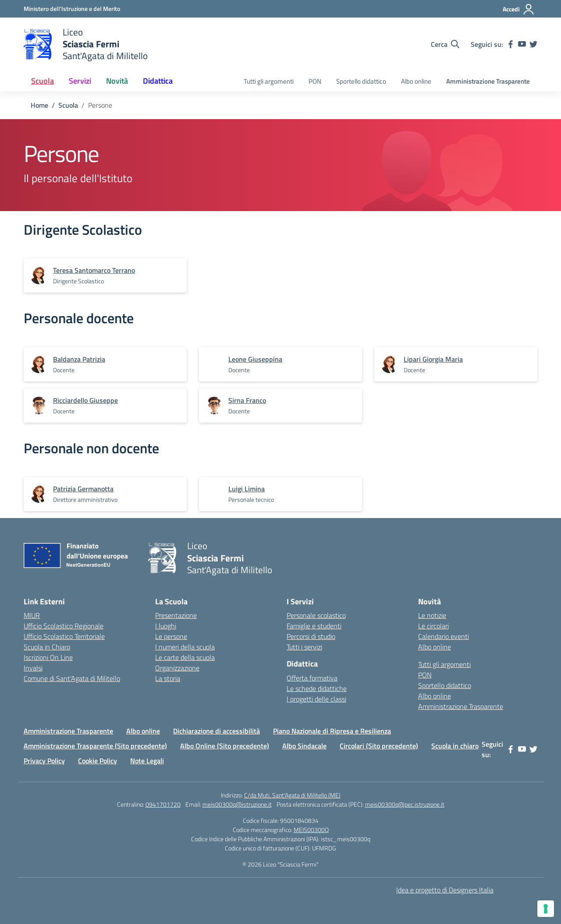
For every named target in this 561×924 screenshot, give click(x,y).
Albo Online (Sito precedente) (225, 746)
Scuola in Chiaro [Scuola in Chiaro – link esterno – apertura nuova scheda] (47, 647)
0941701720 (163, 804)
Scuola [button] (43, 81)
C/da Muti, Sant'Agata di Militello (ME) (292, 795)
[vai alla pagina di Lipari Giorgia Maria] (433, 359)
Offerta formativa (312, 678)
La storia (168, 678)
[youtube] (522, 44)
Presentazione (176, 615)
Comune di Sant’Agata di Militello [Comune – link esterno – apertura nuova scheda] (72, 678)
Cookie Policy (98, 761)
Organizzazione (177, 668)
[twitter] (533, 44)
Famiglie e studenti (314, 626)
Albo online (416, 81)
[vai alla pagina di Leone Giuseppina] (255, 359)
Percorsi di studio (311, 636)
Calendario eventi (444, 636)
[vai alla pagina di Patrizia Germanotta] (83, 489)
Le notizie (432, 615)
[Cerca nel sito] (445, 44)
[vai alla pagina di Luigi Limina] (247, 489)
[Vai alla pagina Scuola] (68, 105)
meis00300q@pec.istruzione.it (405, 804)
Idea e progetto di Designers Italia (445, 890)
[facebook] (511, 44)
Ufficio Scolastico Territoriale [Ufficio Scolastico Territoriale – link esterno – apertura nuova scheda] (64, 636)
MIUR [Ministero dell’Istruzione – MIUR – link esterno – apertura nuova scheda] (32, 615)
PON (315, 81)
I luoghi (166, 626)
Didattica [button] (158, 81)
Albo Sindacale (304, 746)
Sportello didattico (361, 81)
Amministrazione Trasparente (488, 81)
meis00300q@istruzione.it (237, 804)
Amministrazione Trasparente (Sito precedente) (95, 746)
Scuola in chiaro (455, 746)
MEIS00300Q (311, 830)
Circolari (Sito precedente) (379, 746)
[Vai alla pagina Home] (39, 105)
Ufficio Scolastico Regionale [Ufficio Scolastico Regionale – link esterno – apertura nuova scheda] (64, 626)
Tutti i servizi (304, 647)
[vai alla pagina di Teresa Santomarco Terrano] (94, 270)
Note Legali (147, 761)
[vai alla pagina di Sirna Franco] (247, 400)
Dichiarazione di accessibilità (217, 731)
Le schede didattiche (317, 688)
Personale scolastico (316, 615)
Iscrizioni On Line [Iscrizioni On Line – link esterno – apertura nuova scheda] (48, 657)
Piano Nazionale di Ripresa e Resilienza (332, 731)
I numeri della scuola (185, 647)
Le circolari (433, 626)
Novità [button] (117, 81)
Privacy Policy (44, 761)
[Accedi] (519, 9)
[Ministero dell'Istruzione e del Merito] (72, 9)
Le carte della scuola (185, 657)
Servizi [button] (80, 81)
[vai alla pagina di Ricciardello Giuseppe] (85, 400)
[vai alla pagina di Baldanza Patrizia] (79, 359)
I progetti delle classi (316, 699)
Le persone (171, 636)
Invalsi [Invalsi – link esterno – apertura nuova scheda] (33, 668)
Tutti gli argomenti (269, 81)
